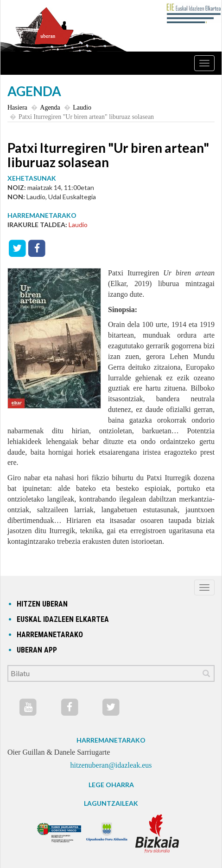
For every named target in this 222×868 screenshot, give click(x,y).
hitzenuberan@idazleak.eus (111, 765)
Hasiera (17, 108)
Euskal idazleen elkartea (63, 619)
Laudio (82, 108)
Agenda (50, 108)
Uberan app (37, 650)
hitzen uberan (42, 604)
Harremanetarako (50, 635)
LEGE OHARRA (111, 785)
